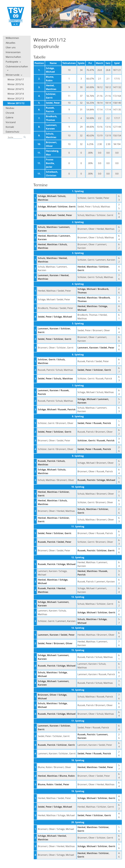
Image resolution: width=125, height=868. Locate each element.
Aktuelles (10, 43)
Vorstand (11, 122)
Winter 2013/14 (16, 94)
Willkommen (12, 38)
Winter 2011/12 (16, 103)
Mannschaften (13, 57)
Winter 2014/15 (16, 89)
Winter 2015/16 (16, 84)
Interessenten (13, 52)
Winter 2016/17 (16, 79)
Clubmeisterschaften (17, 66)
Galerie (9, 117)
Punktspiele (12, 62)
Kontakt (10, 127)
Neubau (10, 108)
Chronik (10, 113)
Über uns (11, 47)
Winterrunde (13, 75)
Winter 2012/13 (16, 99)
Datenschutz (12, 132)
